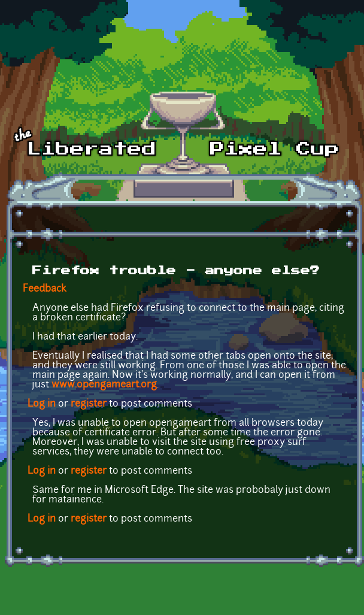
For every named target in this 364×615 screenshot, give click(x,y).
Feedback (45, 289)
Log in (42, 404)
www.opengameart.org (104, 385)
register (89, 404)
